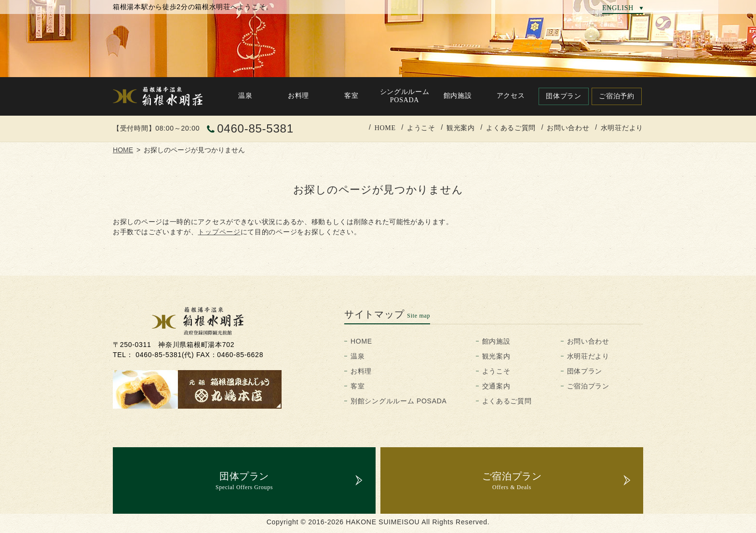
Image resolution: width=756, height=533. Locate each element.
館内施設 (496, 341)
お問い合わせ (568, 128)
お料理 (361, 371)
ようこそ (421, 128)
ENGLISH (618, 8)
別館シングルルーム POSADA (399, 401)
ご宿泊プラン (588, 386)
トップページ (219, 232)
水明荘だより (622, 128)
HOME (385, 128)
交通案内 (496, 386)
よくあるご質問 (511, 128)
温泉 (358, 356)
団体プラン (585, 371)
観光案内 (461, 128)
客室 (358, 386)
